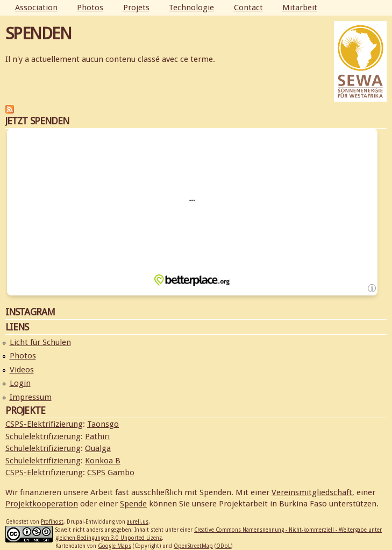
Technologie (191, 8)
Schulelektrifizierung (43, 436)
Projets (136, 8)
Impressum (31, 397)
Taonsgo (103, 424)
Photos (90, 8)
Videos (22, 370)
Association (36, 8)
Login (20, 383)
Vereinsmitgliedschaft (312, 492)
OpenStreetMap (193, 546)
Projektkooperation (42, 504)
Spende (133, 504)
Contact (248, 8)
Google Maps (115, 546)
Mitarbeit (300, 8)
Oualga (98, 448)
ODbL (223, 546)
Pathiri (97, 436)
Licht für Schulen (40, 342)
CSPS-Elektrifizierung (44, 424)
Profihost (52, 522)
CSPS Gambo (111, 473)
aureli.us (138, 522)
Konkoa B (103, 461)
